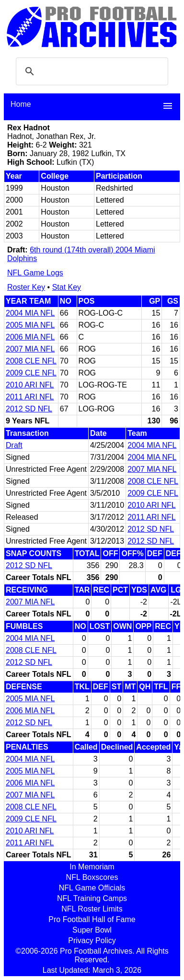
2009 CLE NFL (31, 373)
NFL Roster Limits (92, 909)
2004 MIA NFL (30, 313)
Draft (14, 445)
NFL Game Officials (92, 888)
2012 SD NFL (29, 409)
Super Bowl (92, 930)
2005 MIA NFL (30, 325)
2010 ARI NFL (30, 385)
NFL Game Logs (35, 273)
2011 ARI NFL (30, 397)
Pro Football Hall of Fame (92, 919)
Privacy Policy (92, 940)
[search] (91, 71)
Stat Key (67, 287)
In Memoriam (92, 867)
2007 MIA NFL (30, 349)
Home (21, 104)
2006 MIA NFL (30, 337)
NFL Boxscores (92, 877)
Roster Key (26, 287)
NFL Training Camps (92, 898)
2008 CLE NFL (31, 361)
